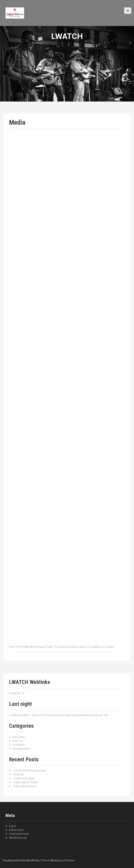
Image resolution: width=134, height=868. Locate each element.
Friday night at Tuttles (26, 782)
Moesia (55, 860)
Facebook (15, 693)
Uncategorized (21, 749)
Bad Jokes (19, 737)
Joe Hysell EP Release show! (30, 771)
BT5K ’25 (18, 774)
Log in (13, 826)
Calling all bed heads (25, 786)
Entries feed (16, 830)
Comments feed (19, 834)
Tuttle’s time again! (24, 778)
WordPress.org (18, 838)
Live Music (19, 745)
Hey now (18, 741)
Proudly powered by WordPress (21, 860)
